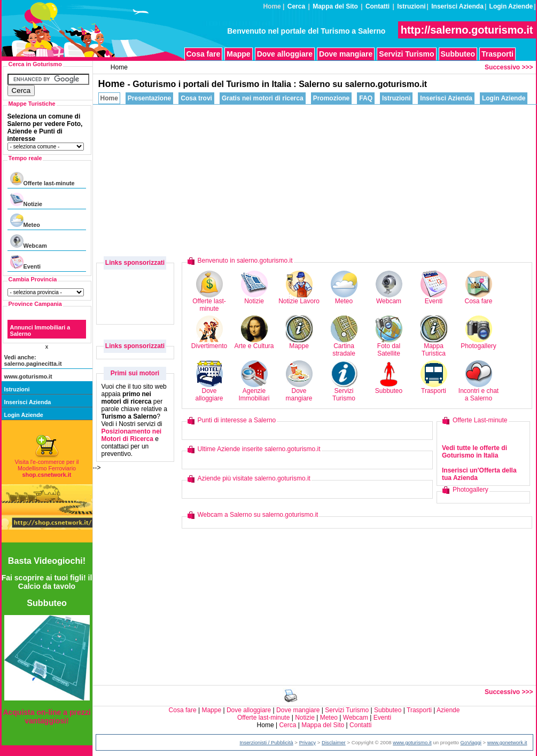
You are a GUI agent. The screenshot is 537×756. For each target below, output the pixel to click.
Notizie (26, 200)
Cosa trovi (196, 98)
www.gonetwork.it (507, 742)
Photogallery (478, 343)
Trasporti (497, 54)
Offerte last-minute (42, 179)
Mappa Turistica (434, 347)
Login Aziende (511, 6)
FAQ (366, 98)
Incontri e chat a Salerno (478, 392)
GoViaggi (471, 742)
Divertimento (209, 343)
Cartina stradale (344, 347)
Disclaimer (334, 742)
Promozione (332, 98)
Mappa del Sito (335, 6)
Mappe (238, 54)
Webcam (29, 242)
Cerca (296, 6)
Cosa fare (204, 54)
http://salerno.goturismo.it (467, 30)
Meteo (25, 221)
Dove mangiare (346, 54)
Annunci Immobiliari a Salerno (40, 330)
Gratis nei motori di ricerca (263, 98)
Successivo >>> (509, 67)
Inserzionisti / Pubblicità (266, 742)
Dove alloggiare (285, 54)
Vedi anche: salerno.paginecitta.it (33, 360)
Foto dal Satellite (389, 347)
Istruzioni (411, 6)
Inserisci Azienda (457, 6)
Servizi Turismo (406, 54)
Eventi (25, 262)
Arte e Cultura (254, 343)
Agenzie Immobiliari (254, 392)
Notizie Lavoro (299, 298)
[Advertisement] (403, 179)
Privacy (308, 742)
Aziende (448, 710)
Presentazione (149, 98)
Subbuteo (458, 54)
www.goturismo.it (28, 376)
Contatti (378, 6)
